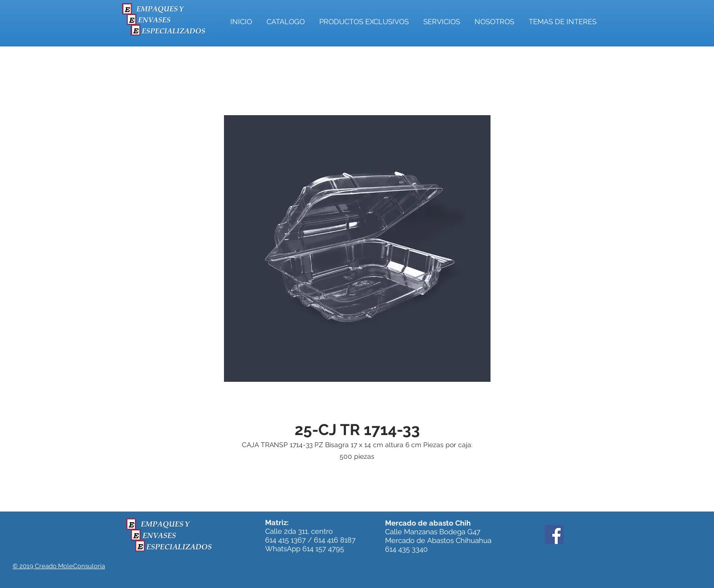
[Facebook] (554, 535)
